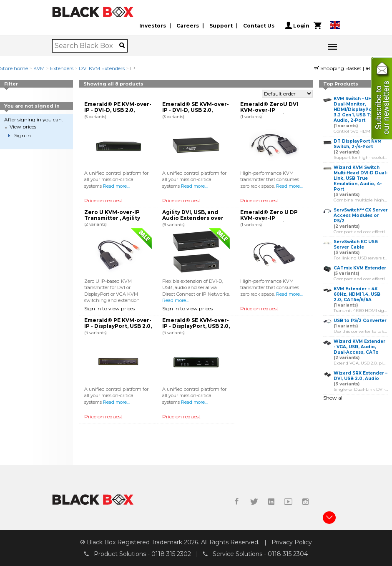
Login (297, 25)
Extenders (62, 68)
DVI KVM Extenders (102, 68)
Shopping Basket (339, 68)
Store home (14, 68)
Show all (333, 398)
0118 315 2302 (171, 554)
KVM (39, 68)
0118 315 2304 (288, 554)
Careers (188, 26)
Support (221, 26)
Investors (153, 26)
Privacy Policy (292, 542)
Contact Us (259, 26)
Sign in (23, 135)
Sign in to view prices (109, 308)
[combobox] (87, 46)
